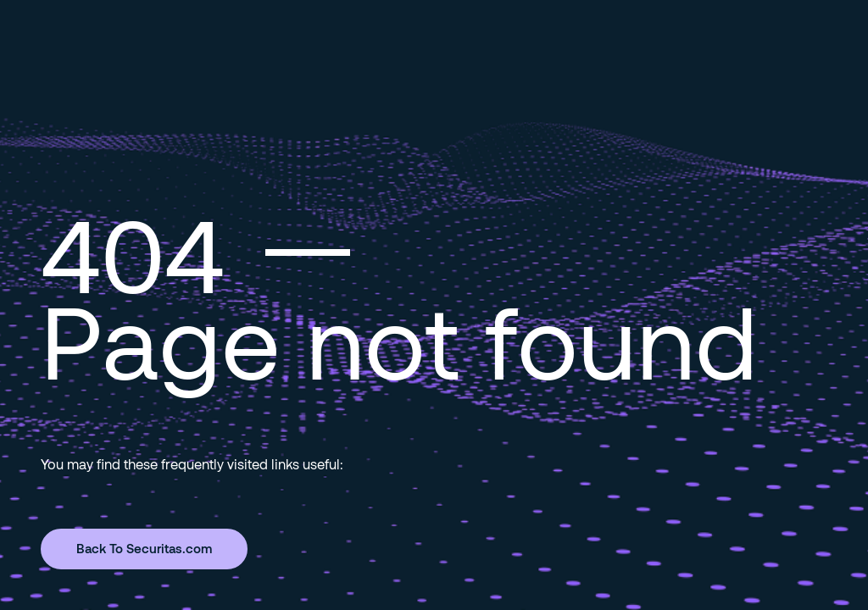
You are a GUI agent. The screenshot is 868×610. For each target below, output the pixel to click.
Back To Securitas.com (144, 548)
